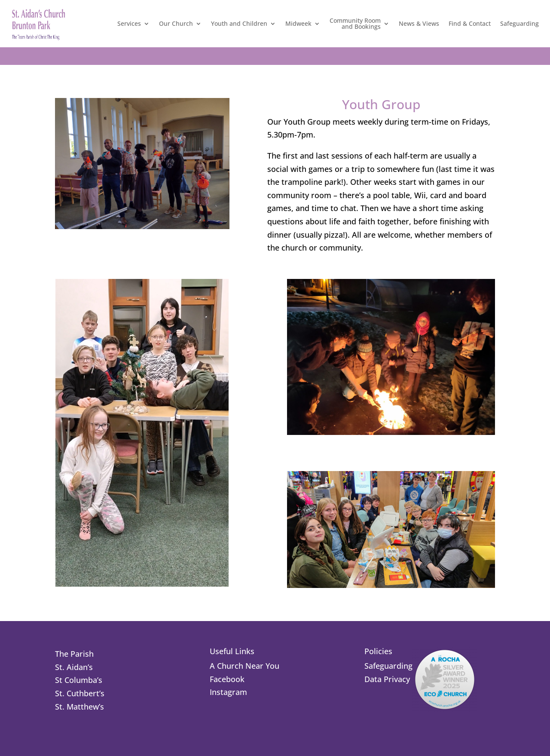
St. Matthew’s (79, 707)
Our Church (176, 23)
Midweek (298, 23)
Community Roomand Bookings (355, 23)
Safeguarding (519, 23)
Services (129, 23)
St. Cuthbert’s (80, 693)
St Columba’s (79, 680)
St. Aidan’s (74, 667)
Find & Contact (470, 23)
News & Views (419, 23)
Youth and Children (239, 23)
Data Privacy (387, 679)
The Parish (74, 654)
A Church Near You (244, 666)
